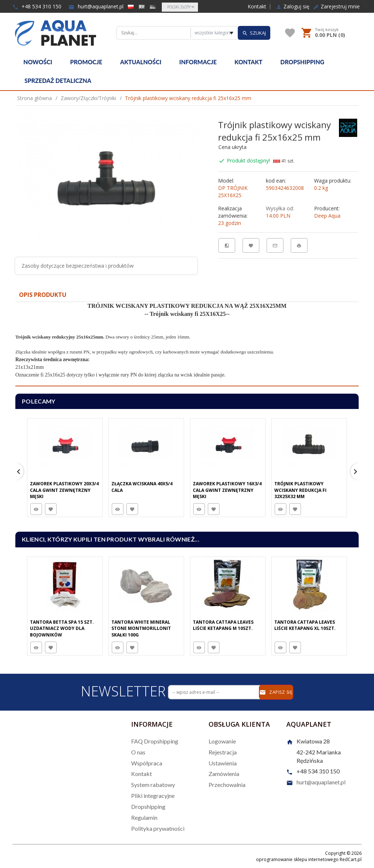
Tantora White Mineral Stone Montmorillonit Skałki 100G (141, 628)
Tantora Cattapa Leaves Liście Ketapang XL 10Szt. (305, 625)
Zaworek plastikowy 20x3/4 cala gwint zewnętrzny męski (64, 490)
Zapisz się (276, 692)
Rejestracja (223, 752)
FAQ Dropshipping (155, 741)
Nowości (38, 62)
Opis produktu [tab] (43, 295)
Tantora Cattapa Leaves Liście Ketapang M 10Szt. (223, 625)
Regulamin (144, 817)
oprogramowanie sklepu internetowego (297, 859)
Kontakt (257, 7)
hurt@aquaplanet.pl (96, 6)
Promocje (86, 62)
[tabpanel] (187, 344)
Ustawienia (223, 763)
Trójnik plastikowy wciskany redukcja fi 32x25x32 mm (300, 490)
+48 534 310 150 (37, 6)
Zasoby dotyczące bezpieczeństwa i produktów (78, 266)
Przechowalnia (227, 785)
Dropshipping (302, 62)
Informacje (198, 62)
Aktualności (141, 62)
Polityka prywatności (158, 828)
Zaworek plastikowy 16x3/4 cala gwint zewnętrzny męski (227, 490)
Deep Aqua (327, 216)
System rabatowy (153, 785)
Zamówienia (224, 774)
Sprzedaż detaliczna (58, 81)
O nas (138, 752)
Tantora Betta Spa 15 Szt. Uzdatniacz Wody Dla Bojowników (62, 628)
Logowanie (222, 741)
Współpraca (147, 763)
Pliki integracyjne (153, 796)
